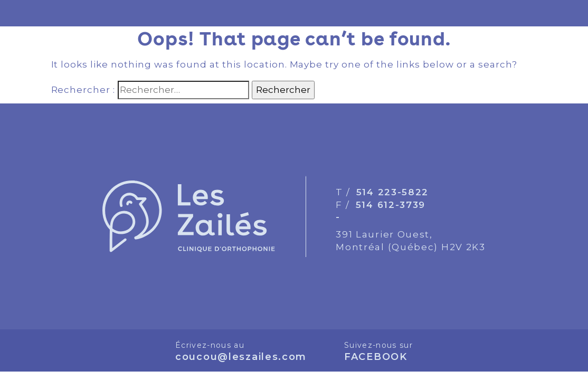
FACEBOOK (376, 357)
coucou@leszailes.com (241, 357)
